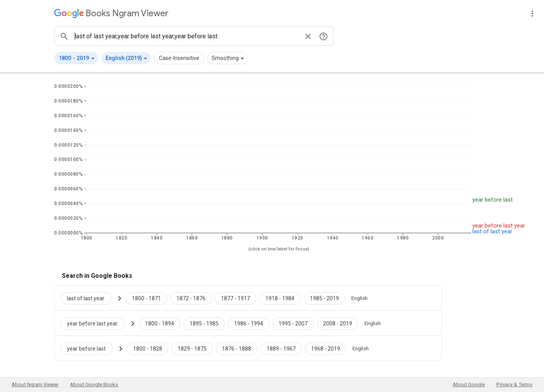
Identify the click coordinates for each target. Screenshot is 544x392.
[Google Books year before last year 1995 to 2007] (293, 323)
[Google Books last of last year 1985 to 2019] (324, 298)
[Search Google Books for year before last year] (96, 323)
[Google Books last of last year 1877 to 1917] (235, 298)
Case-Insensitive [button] (179, 58)
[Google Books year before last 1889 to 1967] (281, 348)
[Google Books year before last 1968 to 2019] (326, 348)
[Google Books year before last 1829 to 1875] (192, 348)
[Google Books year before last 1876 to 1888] (237, 348)
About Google (469, 384)
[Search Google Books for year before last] (90, 348)
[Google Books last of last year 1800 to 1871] (146, 298)
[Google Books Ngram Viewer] (111, 13)
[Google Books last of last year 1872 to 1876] (191, 298)
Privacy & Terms (514, 384)
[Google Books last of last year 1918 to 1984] (280, 298)
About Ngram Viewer (35, 384)
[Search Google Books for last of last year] (89, 298)
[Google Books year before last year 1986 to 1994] (249, 323)
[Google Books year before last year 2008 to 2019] (338, 323)
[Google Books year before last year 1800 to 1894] (160, 323)
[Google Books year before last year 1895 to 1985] (204, 323)
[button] (76, 58)
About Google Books (94, 384)
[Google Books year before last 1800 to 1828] (148, 348)
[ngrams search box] (186, 36)
